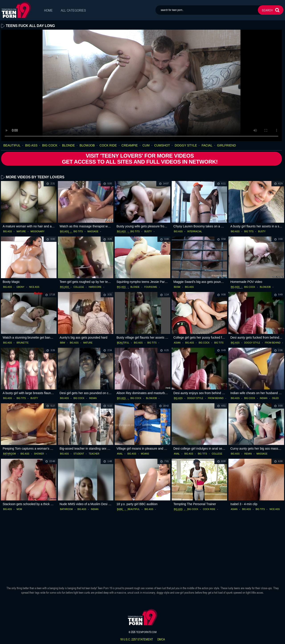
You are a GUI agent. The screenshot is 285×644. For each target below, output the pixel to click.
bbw (63, 343)
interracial (195, 232)
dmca (161, 639)
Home (48, 10)
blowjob (87, 145)
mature (21, 232)
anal (120, 454)
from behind (273, 343)
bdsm (177, 287)
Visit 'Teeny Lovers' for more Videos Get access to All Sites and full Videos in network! (139, 159)
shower (39, 454)
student (79, 454)
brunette (22, 343)
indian (93, 398)
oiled (275, 398)
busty (148, 232)
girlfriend (227, 145)
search (267, 10)
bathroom (9, 454)
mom (19, 509)
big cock (50, 145)
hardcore (95, 287)
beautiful (12, 145)
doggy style (186, 145)
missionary (38, 232)
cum (146, 145)
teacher (94, 454)
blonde (69, 145)
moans (145, 454)
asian (177, 343)
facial (207, 145)
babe (120, 509)
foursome (151, 287)
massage (93, 232)
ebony (20, 287)
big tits (78, 232)
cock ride (108, 145)
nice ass (34, 287)
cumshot (162, 145)
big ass (31, 145)
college (79, 287)
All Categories (73, 10)
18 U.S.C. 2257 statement (136, 639)
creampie (130, 145)
